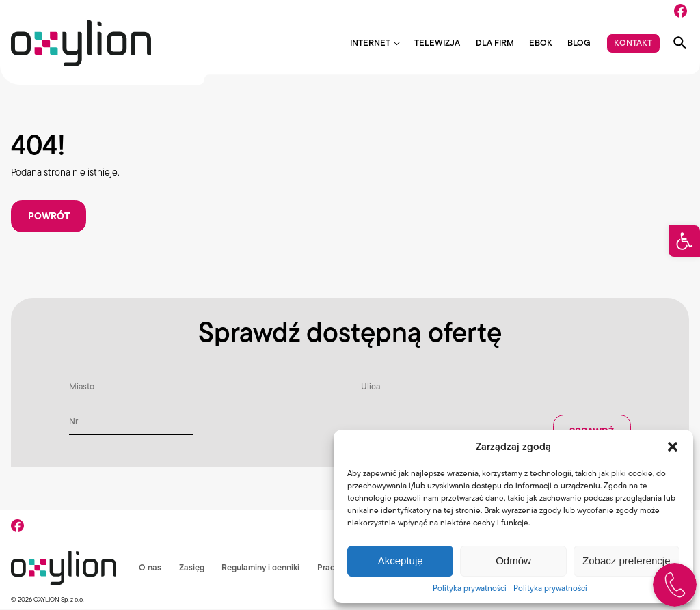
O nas (22, 591)
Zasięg (64, 591)
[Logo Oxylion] (81, 43)
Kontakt (633, 43)
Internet (370, 43)
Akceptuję (401, 560)
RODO (305, 591)
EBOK (541, 43)
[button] (684, 241)
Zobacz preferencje (626, 560)
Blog (579, 43)
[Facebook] (681, 11)
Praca (201, 591)
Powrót (49, 217)
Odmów (513, 560)
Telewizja (437, 43)
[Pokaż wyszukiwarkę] (680, 43)
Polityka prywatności (470, 588)
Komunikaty (252, 591)
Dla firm (495, 43)
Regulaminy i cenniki (133, 591)
